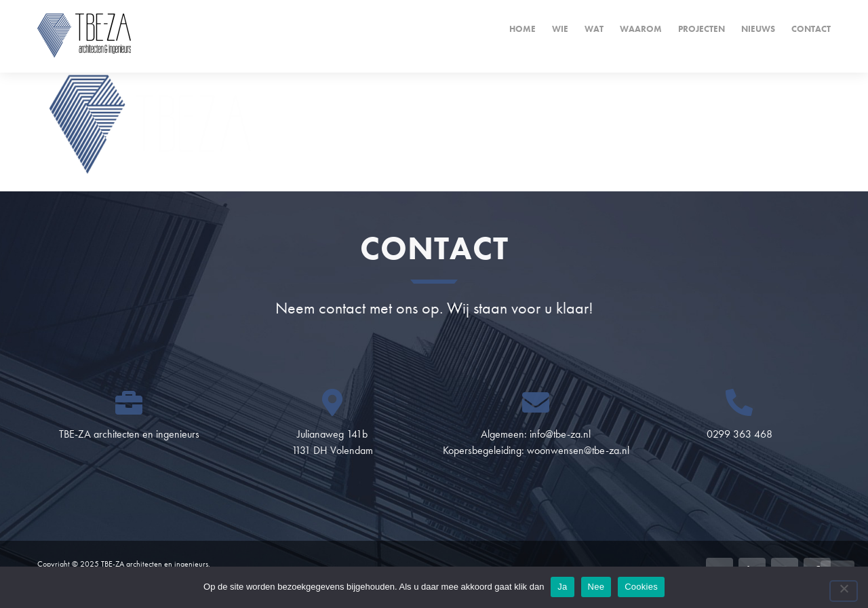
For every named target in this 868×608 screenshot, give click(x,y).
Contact (811, 29)
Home (522, 29)
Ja (562, 587)
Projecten (702, 29)
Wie (560, 29)
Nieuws (758, 29)
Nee (596, 587)
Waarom (641, 29)
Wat (594, 29)
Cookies (641, 587)
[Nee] (844, 591)
